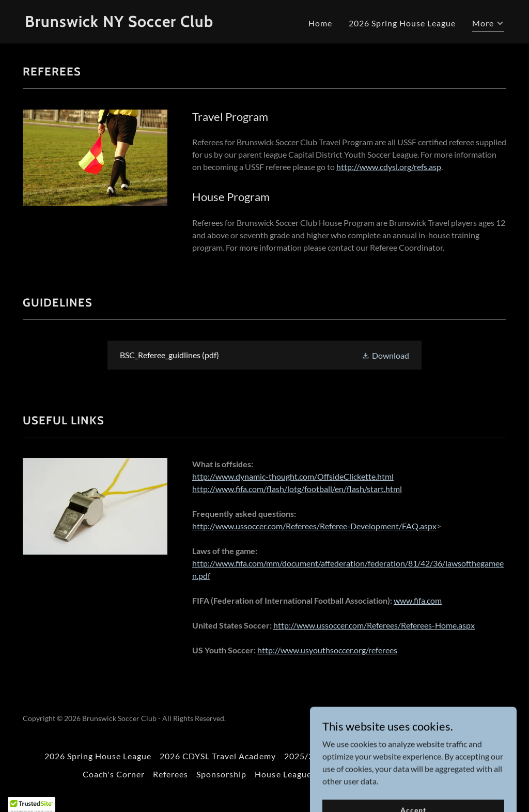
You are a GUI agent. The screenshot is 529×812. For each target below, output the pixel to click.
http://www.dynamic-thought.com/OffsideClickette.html (293, 476)
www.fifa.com (418, 600)
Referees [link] (170, 774)
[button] (488, 25)
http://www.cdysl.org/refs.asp (389, 167)
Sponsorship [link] (221, 774)
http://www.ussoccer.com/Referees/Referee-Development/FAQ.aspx (314, 526)
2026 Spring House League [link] (402, 23)
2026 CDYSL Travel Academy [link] (217, 756)
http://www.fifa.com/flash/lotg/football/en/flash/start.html (297, 489)
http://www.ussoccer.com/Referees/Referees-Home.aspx (374, 625)
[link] (141, 24)
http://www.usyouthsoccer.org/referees (327, 650)
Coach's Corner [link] (114, 774)
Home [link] (320, 23)
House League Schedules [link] (304, 774)
